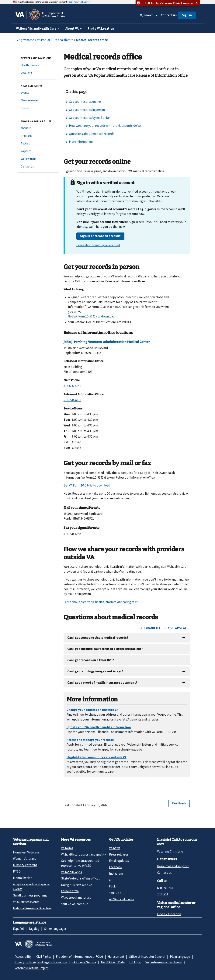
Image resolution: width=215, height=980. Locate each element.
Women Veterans (24, 859)
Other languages (55, 929)
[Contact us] (38, 167)
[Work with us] (38, 159)
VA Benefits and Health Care (36, 29)
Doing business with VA (77, 885)
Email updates (119, 861)
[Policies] (38, 144)
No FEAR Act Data (113, 962)
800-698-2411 (166, 888)
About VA (72, 29)
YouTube (115, 893)
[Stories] (38, 108)
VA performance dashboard (164, 962)
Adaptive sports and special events (32, 887)
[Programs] (38, 136)
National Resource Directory (32, 908)
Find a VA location (169, 914)
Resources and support (173, 866)
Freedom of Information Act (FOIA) (80, 957)
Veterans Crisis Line (170, 851)
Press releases (119, 854)
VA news (115, 848)
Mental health (23, 878)
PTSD (17, 871)
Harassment (116, 957)
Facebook (116, 867)
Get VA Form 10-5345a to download (91, 316)
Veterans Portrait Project (32, 968)
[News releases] (38, 101)
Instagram (116, 873)
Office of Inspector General (147, 957)
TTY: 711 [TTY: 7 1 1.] (163, 894)
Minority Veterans (25, 865)
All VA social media (122, 899)
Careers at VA (70, 891)
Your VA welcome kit (75, 904)
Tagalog (34, 929)
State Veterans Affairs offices (80, 878)
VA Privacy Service (84, 962)
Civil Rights (44, 957)
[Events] (38, 93)
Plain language (180, 957)
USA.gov (135, 962)
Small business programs (30, 895)
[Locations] (38, 73)
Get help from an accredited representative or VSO (80, 863)
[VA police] (38, 151)
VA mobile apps (71, 872)
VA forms (67, 848)
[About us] (38, 128)
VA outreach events (26, 902)
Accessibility (23, 957)
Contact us (169, 15)
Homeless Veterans (26, 852)
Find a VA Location (101, 29)
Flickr (113, 886)
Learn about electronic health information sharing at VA (101, 602)
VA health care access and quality (83, 854)
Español (18, 929)
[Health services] (38, 65)
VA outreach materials (76, 897)
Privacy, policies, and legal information (41, 962)
